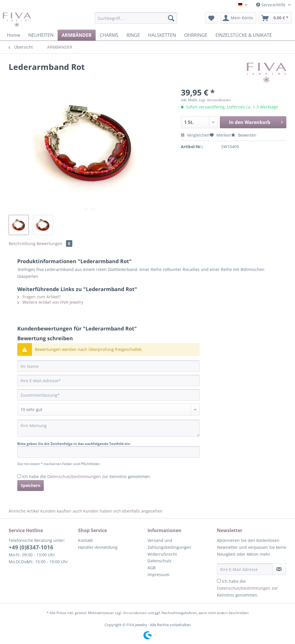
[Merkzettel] (211, 18)
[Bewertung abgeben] (108, 410)
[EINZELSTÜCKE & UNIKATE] (244, 35)
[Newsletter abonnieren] (279, 569)
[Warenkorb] (275, 18)
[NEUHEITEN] (41, 35)
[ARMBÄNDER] (77, 35)
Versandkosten (135, 613)
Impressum (158, 575)
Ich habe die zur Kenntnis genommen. (87, 476)
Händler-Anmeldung (98, 547)
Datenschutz (160, 561)
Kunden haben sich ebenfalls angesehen (123, 511)
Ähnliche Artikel (24, 511)
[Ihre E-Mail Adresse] (245, 569)
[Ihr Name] (108, 366)
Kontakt (85, 540)
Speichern (31, 485)
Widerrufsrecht (162, 554)
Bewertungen (54, 243)
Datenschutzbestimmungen (74, 476)
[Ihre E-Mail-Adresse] (108, 381)
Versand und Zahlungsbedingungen (169, 544)
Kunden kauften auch (61, 511)
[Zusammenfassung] (108, 395)
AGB (152, 568)
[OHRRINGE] (196, 35)
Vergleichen (195, 135)
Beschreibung (22, 243)
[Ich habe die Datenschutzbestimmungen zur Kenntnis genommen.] (19, 476)
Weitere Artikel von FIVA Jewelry (50, 302)
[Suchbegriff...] (136, 18)
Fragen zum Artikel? (39, 297)
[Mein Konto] (238, 18)
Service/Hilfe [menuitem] (271, 5)
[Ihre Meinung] (108, 428)
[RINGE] (133, 35)
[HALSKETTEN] (162, 35)
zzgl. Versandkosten (215, 100)
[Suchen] (171, 18)
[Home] (14, 35)
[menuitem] (136, 21)
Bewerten (244, 135)
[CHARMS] (109, 35)
